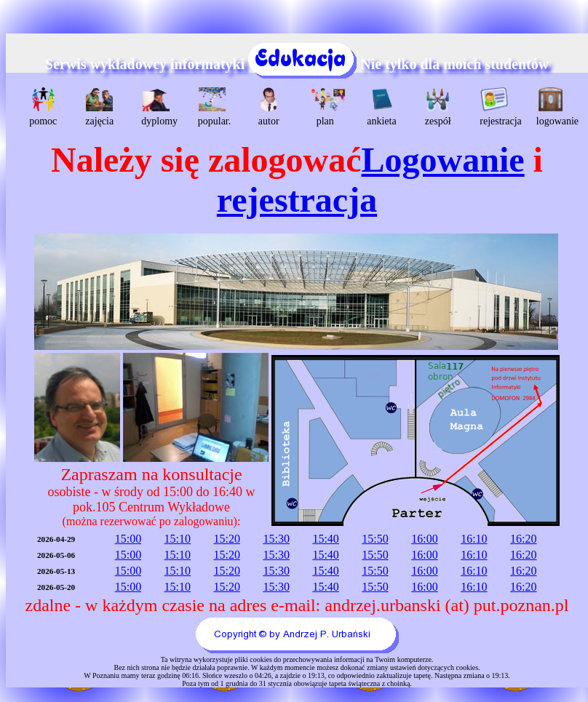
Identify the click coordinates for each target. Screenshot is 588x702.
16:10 (474, 539)
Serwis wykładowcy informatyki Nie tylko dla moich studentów (297, 64)
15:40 (325, 539)
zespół (438, 107)
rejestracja (496, 107)
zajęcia (99, 107)
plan (327, 107)
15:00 (128, 539)
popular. (214, 107)
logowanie (553, 107)
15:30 (276, 539)
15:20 (227, 539)
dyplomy (158, 107)
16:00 (424, 539)
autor (269, 107)
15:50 (375, 539)
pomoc (43, 107)
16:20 (523, 539)
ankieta (381, 107)
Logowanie (443, 160)
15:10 (178, 539)
